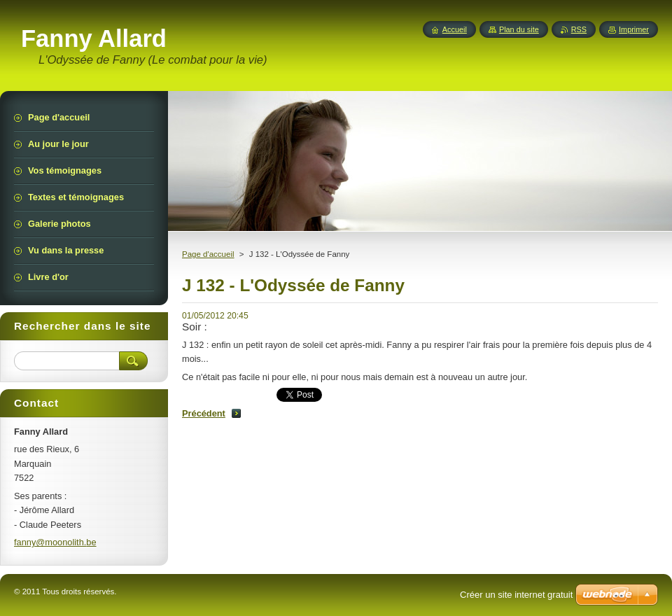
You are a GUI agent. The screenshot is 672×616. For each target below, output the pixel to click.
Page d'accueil (208, 254)
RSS (579, 29)
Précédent (204, 413)
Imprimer (634, 29)
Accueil (455, 29)
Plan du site (519, 29)
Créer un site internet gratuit (516, 595)
